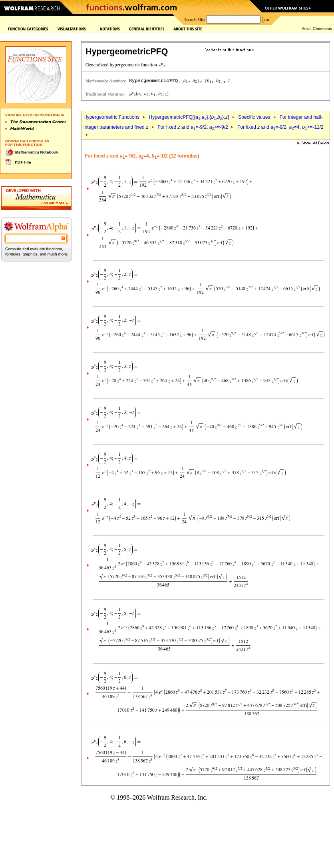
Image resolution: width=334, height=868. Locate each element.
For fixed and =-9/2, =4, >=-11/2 (280, 127)
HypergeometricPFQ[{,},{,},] (189, 117)
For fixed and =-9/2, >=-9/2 (193, 127)
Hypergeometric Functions (111, 117)
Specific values (254, 117)
